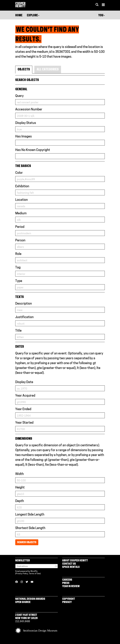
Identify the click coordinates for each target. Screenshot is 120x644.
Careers (67, 580)
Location (21, 200)
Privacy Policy (22, 574)
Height (20, 488)
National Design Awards (30, 599)
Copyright (69, 599)
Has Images (24, 137)
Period (20, 227)
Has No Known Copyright (33, 150)
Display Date (24, 382)
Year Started (24, 423)
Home (19, 16)
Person (20, 241)
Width (20, 474)
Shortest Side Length (30, 528)
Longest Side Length (30, 515)
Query (19, 96)
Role (18, 254)
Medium (21, 214)
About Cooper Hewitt (75, 561)
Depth (20, 501)
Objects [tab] (24, 70)
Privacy (67, 602)
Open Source (23, 602)
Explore (33, 16)
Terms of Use (34, 574)
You (102, 16)
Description (24, 304)
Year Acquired (25, 396)
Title (18, 331)
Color (19, 173)
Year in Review (71, 586)
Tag (18, 268)
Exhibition (22, 186)
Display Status (26, 123)
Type (19, 281)
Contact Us (69, 564)
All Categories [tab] (48, 70)
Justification (24, 317)
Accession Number (29, 110)
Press (66, 583)
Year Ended (23, 409)
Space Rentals (71, 567)
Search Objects (27, 542)
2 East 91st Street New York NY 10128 (26, 617)
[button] (103, 5)
